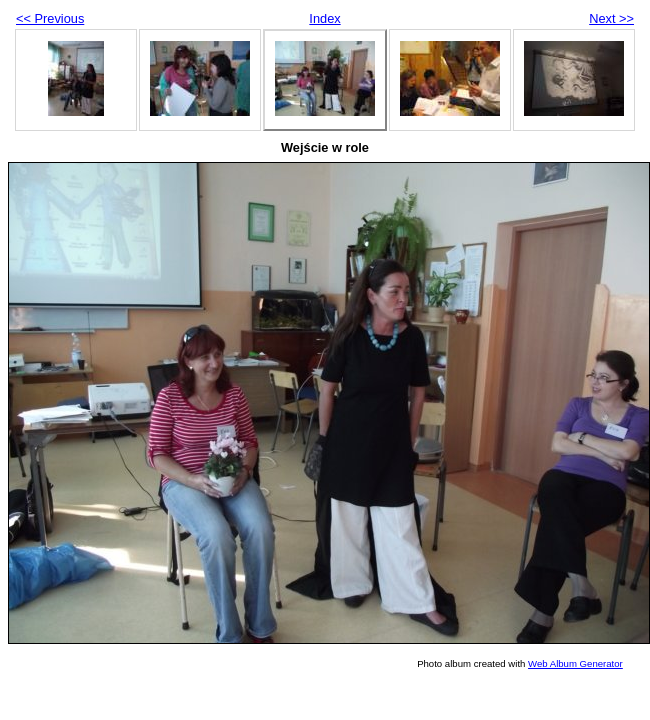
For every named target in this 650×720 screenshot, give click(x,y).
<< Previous (50, 18)
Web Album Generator (575, 663)
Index (324, 18)
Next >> (611, 18)
